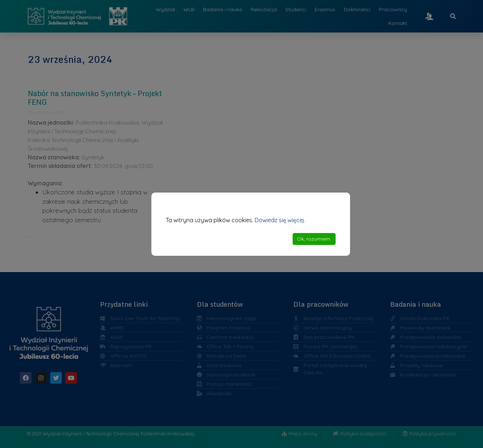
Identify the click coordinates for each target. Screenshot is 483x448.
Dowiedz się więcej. (280, 220)
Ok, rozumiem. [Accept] (314, 239)
